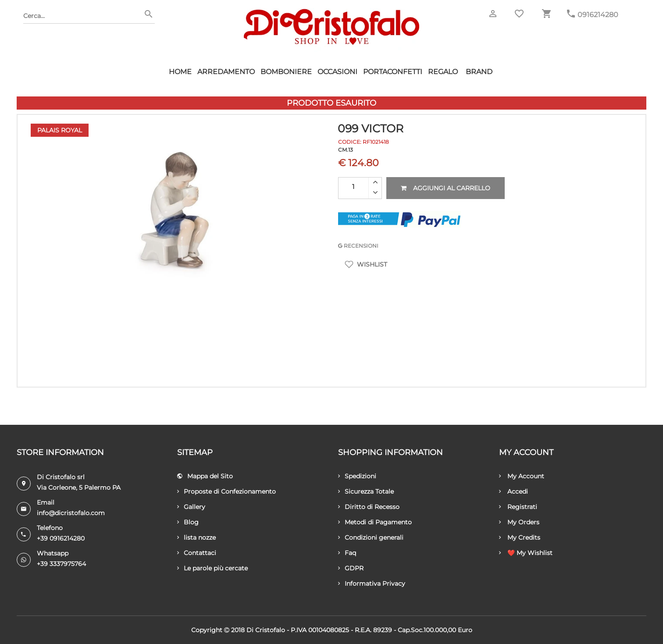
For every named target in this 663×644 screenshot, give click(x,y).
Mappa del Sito (205, 476)
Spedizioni (357, 476)
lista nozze (196, 537)
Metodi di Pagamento (375, 522)
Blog (188, 522)
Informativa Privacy (372, 584)
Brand (479, 72)
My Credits (520, 537)
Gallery (191, 507)
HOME (180, 72)
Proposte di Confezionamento (226, 491)
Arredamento (226, 72)
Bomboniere (286, 72)
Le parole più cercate (212, 568)
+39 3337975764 (61, 564)
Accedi (513, 491)
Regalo (443, 72)
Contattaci (197, 553)
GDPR (351, 568)
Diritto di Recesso (369, 507)
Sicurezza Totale (366, 491)
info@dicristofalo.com (71, 513)
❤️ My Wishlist (526, 553)
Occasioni (337, 72)
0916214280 (598, 15)
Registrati (518, 507)
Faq (347, 553)
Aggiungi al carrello (446, 188)
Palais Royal (60, 130)
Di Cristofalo (266, 630)
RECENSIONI (358, 246)
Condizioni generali (371, 537)
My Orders (519, 522)
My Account (522, 476)
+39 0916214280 (61, 538)
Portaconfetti (393, 72)
